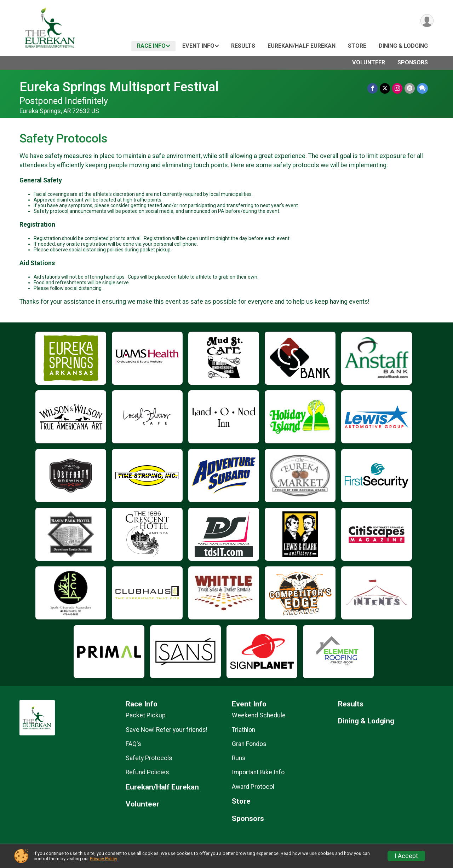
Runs (239, 758)
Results (243, 46)
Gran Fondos (249, 744)
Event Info (198, 46)
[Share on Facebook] (372, 88)
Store (357, 46)
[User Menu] (427, 21)
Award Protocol (253, 787)
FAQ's (133, 744)
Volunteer (369, 62)
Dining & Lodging (403, 46)
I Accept (406, 856)
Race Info (151, 46)
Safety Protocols (149, 758)
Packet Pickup (146, 715)
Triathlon (243, 730)
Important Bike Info (258, 772)
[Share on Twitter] (385, 88)
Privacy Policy (103, 859)
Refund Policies (147, 772)
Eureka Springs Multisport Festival (119, 87)
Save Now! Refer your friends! (167, 730)
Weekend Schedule (259, 715)
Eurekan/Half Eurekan (302, 46)
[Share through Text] (422, 88)
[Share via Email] (410, 88)
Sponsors (413, 62)
